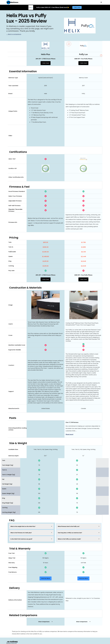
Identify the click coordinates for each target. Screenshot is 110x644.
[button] (101, 2)
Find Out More (46, 578)
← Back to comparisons (14, 34)
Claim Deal (77, 7)
